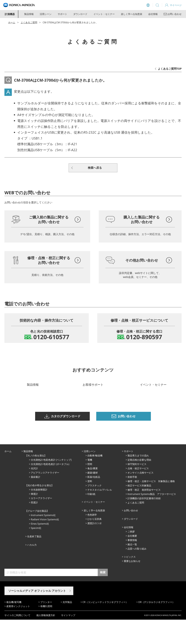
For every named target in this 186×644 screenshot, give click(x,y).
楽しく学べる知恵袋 (132, 14)
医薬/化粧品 (94, 501)
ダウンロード (80, 14)
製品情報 (29, 14)
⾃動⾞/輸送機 (95, 480)
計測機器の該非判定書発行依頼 (144, 523)
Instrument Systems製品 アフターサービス (152, 518)
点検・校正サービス (138, 493)
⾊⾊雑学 (92, 539)
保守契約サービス (137, 488)
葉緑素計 (36, 501)
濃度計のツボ (94, 548)
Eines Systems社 (40, 548)
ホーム (12, 22)
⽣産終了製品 (34, 561)
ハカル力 (32, 569)
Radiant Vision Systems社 (45, 544)
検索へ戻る (95, 168)
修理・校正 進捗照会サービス (144, 514)
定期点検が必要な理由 (139, 484)
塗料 (90, 506)
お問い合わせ (131, 535)
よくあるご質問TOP (170, 69)
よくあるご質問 (29, 22)
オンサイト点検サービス (141, 497)
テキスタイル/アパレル (100, 514)
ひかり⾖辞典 (94, 543)
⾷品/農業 (93, 493)
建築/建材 (93, 497)
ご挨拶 (131, 556)
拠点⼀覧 (132, 569)
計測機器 (10, 14)
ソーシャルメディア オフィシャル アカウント (37, 615)
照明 (90, 488)
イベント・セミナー (104, 14)
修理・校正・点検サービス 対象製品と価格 (151, 506)
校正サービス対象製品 (139, 510)
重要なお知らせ (132, 585)
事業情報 (132, 564)
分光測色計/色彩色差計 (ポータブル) (50, 488)
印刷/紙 (91, 518)
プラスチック (94, 510)
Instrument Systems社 (43, 539)
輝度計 (34, 518)
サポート (62, 14)
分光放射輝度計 (39, 514)
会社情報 (153, 14)
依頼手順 (132, 501)
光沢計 (34, 493)
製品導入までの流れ (138, 480)
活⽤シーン (90, 476)
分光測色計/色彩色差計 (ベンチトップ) (51, 484)
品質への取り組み (137, 573)
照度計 (34, 527)
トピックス (130, 581)
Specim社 (36, 552)
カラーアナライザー (41, 523)
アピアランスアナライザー (45, 497)
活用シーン (46, 14)
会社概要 (132, 560)
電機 (90, 484)
